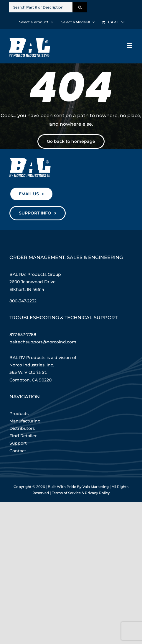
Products (19, 414)
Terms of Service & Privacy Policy (81, 493)
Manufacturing (25, 421)
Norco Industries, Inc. (32, 365)
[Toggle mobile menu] (130, 46)
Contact (18, 451)
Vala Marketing (96, 487)
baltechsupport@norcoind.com (43, 342)
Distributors (22, 428)
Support (18, 443)
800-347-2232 (23, 301)
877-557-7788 (23, 335)
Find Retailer (23, 436)
